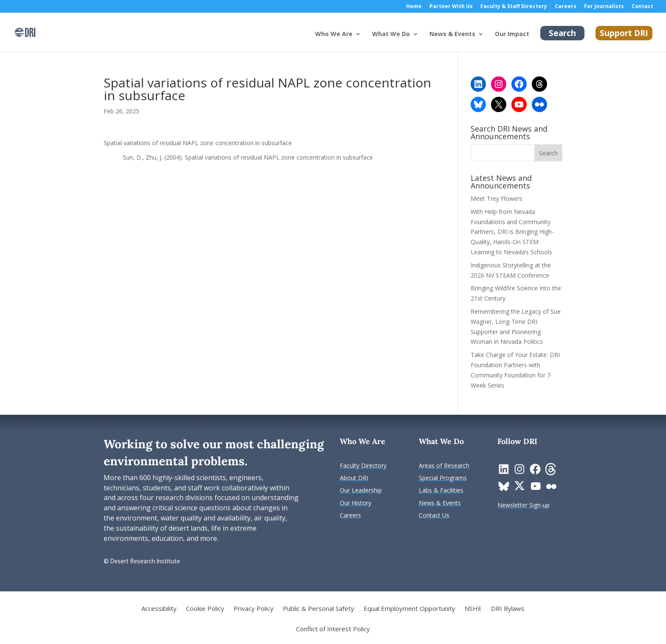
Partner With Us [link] (451, 7)
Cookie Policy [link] (205, 609)
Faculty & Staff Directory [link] (514, 7)
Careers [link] (566, 7)
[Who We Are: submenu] (365, 41)
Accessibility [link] (159, 609)
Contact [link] (642, 7)
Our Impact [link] (512, 34)
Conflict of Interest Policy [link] (333, 629)
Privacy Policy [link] (254, 609)
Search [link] (562, 33)
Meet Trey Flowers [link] (497, 198)
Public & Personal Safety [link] (319, 609)
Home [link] (414, 7)
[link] (25, 32)
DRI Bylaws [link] (508, 609)
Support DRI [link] (624, 33)
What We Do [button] (391, 34)
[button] (548, 153)
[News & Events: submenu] (488, 41)
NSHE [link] (473, 609)
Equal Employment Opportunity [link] (409, 609)
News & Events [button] (452, 34)
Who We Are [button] (334, 34)
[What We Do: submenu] (422, 41)
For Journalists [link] (604, 7)
